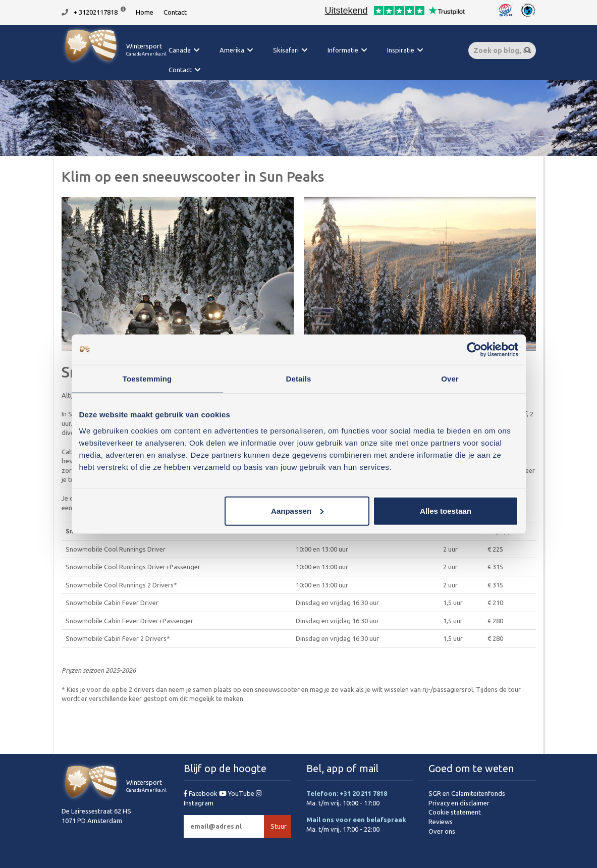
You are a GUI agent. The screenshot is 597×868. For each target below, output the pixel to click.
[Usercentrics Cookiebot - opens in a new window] (474, 350)
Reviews (441, 822)
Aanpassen (297, 510)
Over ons (442, 831)
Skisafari (286, 50)
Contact (175, 12)
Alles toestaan (446, 510)
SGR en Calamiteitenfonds (467, 793)
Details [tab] (299, 379)
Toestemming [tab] (147, 379)
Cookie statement (455, 812)
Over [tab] (450, 379)
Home (145, 12)
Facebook (201, 793)
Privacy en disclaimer (459, 803)
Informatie (343, 50)
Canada (180, 50)
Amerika (232, 50)
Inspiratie (401, 50)
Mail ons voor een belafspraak (356, 820)
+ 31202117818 (95, 12)
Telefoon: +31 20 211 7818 (347, 793)
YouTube (237, 793)
